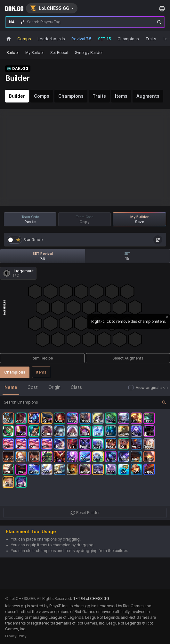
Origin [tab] (54, 387)
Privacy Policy (16, 636)
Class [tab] (76, 387)
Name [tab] (11, 387)
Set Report (59, 53)
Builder (13, 53)
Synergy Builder (89, 53)
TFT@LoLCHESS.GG (91, 599)
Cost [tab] (33, 387)
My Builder (35, 53)
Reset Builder (85, 513)
